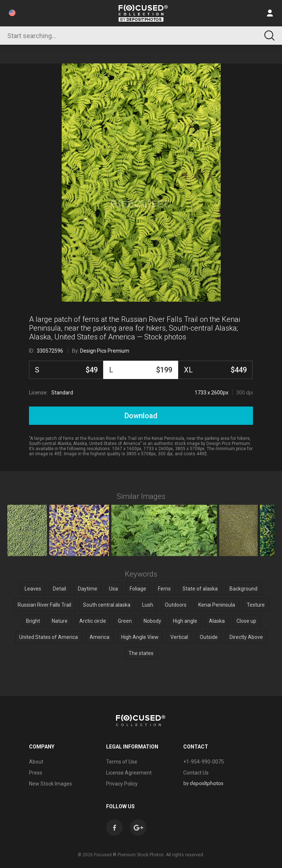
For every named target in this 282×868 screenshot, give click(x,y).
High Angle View (140, 637)
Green (125, 621)
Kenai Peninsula (217, 605)
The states (141, 653)
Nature (60, 621)
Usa (113, 589)
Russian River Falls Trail (44, 605)
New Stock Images (50, 784)
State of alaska (200, 589)
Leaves (33, 589)
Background (243, 589)
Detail (59, 589)
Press (36, 773)
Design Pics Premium (105, 351)
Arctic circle (93, 621)
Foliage (138, 589)
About (36, 762)
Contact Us (196, 773)
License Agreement (129, 773)
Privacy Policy (122, 784)
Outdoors (176, 605)
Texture (256, 605)
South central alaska (107, 605)
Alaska (217, 621)
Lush (148, 605)
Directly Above (246, 637)
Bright (33, 621)
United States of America (48, 637)
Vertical (179, 637)
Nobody (152, 621)
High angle (185, 621)
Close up (246, 621)
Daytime (88, 589)
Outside (209, 637)
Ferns (164, 589)
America (100, 637)
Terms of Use (122, 762)
